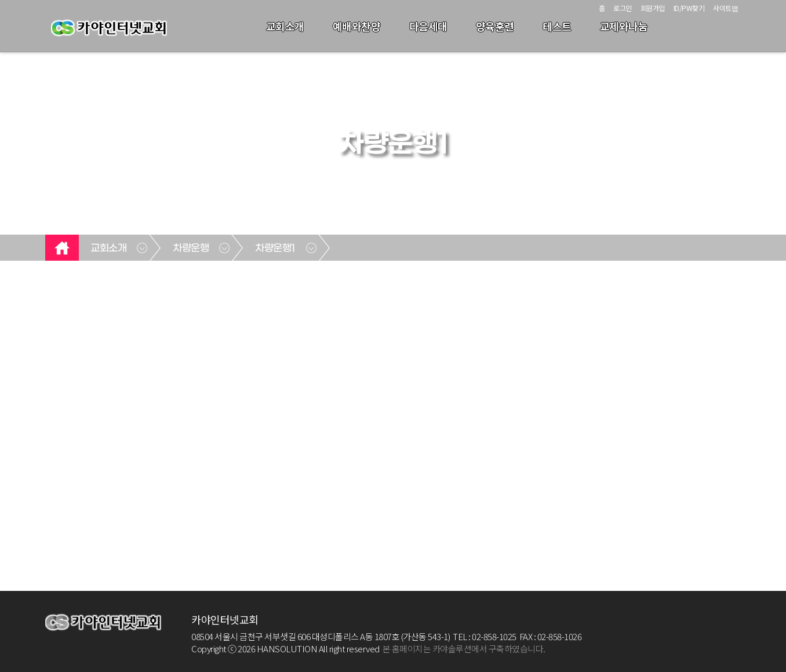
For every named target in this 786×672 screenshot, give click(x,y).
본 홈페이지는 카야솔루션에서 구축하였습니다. (464, 649)
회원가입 (653, 8)
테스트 (557, 26)
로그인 (623, 8)
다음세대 (428, 26)
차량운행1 (275, 249)
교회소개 (285, 26)
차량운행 (191, 249)
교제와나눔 (624, 26)
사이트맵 (725, 8)
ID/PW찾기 (689, 8)
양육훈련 (495, 26)
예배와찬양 (357, 26)
